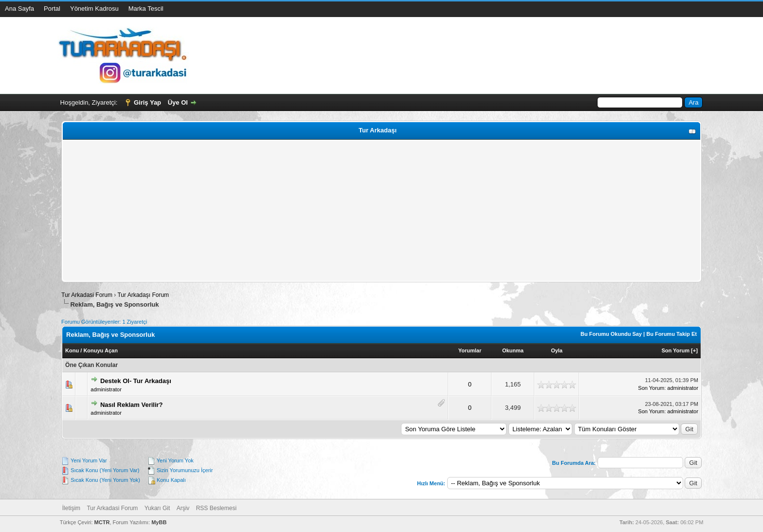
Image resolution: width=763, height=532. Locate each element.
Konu (72, 350)
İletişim (71, 508)
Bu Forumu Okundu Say (611, 334)
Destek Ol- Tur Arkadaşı (136, 381)
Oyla (557, 350)
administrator (106, 389)
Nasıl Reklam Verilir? (132, 405)
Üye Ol (178, 102)
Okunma (513, 350)
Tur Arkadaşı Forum (143, 295)
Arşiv (183, 508)
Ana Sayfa (19, 9)
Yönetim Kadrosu (94, 9)
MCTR (102, 522)
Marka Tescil (146, 9)
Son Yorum (675, 350)
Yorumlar (470, 350)
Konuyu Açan (100, 350)
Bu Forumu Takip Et (672, 334)
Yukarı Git (157, 508)
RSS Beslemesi (216, 508)
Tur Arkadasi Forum (87, 295)
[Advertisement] (357, 211)
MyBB (159, 522)
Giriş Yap (147, 102)
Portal (52, 9)
